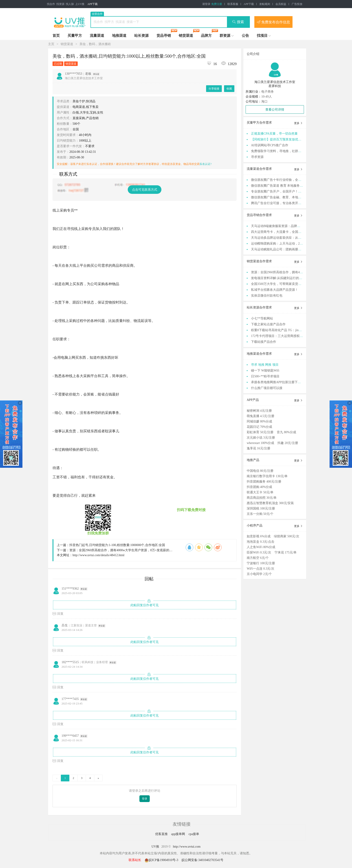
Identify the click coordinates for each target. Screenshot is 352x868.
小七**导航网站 (262, 318)
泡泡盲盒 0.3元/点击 (261, 542)
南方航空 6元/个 (258, 558)
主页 (51, 44)
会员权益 (281, 4)
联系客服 (233, 4)
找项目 (262, 36)
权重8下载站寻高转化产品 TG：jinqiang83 (280, 330)
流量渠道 (97, 36)
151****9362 (70, 589)
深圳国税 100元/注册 (261, 508)
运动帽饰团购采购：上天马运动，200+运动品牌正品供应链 (292, 244)
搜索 (238, 22)
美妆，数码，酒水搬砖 (95, 44)
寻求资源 (257, 157)
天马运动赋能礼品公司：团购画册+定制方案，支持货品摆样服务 (296, 249)
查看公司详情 (275, 110)
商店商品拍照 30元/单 (262, 498)
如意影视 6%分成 (259, 536)
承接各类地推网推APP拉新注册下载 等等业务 (283, 382)
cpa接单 (194, 834)
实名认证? (206, 164)
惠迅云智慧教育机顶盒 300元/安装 (270, 503)
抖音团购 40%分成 (259, 487)
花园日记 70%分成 (259, 427)
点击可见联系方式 (145, 190)
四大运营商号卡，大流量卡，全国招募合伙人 (282, 232)
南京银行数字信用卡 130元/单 (267, 476)
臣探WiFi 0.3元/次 (259, 552)
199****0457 (70, 736)
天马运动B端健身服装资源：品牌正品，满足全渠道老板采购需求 (296, 226)
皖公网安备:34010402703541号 (202, 860)
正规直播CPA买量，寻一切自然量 (274, 134)
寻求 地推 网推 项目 (265, 365)
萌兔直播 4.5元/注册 (261, 416)
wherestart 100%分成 (260, 443)
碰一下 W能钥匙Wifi (265, 371)
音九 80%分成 (286, 432)
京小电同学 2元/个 (259, 574)
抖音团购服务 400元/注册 (264, 482)
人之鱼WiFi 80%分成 (261, 547)
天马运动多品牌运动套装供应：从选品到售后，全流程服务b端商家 (297, 238)
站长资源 (141, 36)
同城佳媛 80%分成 (259, 421)
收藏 (229, 89)
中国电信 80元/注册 (260, 471)
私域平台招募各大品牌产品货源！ (275, 290)
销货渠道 (186, 36)
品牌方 (206, 36)
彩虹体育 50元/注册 (260, 432)
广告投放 (297, 4)
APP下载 (92, 4)
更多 (298, 123)
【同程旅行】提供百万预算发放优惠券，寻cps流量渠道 (289, 139)
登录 (145, 799)
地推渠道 (119, 36)
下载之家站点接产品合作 (268, 324)
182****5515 (70, 662)
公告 (245, 36)
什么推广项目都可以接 (267, 388)
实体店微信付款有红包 (267, 296)
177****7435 (70, 699)
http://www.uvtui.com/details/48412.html (98, 555)
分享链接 (214, 89)
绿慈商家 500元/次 (286, 536)
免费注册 (217, 4)
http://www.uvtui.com (187, 847)
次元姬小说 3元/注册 (261, 438)
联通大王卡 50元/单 (260, 492)
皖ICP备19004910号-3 (162, 860)
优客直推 (162, 834)
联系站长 (135, 860)
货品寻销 (164, 36)
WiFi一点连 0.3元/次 (261, 569)
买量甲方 (75, 36)
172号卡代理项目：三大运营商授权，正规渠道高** (286, 336)
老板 (88, 74)
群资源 (225, 36)
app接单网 (178, 834)
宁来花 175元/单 (286, 552)
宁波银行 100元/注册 (261, 563)
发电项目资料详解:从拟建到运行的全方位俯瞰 (283, 278)
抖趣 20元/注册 (288, 443)
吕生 (65, 625)
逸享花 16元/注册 (258, 448)
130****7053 (74, 74)
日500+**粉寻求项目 (265, 376)
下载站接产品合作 (264, 342)
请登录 (206, 4)
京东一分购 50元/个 (260, 514)
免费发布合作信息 (273, 22)
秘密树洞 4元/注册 (259, 411)
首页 (56, 36)
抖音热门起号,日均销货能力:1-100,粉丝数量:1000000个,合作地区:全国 (117, 545)
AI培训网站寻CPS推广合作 (270, 145)
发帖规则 (265, 4)
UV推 (155, 847)
